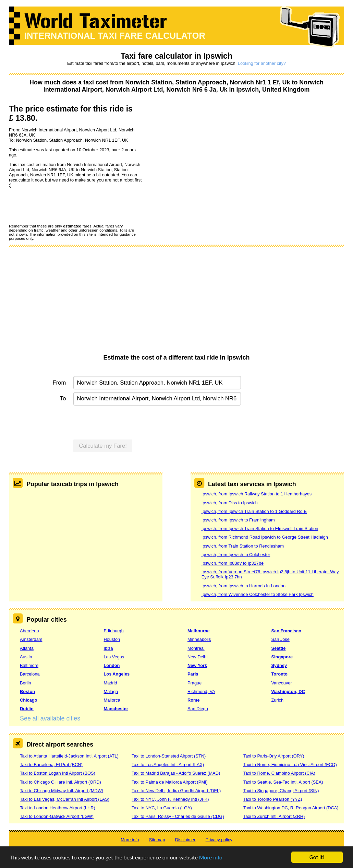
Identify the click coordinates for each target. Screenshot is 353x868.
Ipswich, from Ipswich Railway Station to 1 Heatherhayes (257, 494)
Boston (27, 691)
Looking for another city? (262, 63)
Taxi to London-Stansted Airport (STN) (169, 756)
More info (211, 858)
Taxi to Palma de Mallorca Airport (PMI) (170, 782)
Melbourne (199, 631)
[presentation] (61, 206)
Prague (194, 683)
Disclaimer (185, 840)
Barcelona (30, 674)
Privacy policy (219, 840)
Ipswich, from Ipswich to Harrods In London (244, 586)
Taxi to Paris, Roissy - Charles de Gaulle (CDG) (178, 816)
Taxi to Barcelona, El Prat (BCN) (51, 765)
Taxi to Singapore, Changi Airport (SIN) (281, 791)
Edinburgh (114, 631)
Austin (26, 657)
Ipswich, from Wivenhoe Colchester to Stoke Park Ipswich (258, 594)
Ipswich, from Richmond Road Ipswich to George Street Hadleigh (265, 537)
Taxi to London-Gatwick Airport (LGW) (57, 816)
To (63, 398)
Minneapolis (199, 639)
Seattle (279, 648)
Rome (194, 700)
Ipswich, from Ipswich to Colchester (236, 555)
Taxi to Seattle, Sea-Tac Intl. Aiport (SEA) (283, 782)
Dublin (27, 709)
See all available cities (50, 718)
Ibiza (108, 648)
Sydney (279, 665)
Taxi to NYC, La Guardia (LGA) (162, 808)
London (112, 665)
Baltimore (29, 665)
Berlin (26, 683)
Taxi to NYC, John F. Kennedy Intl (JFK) (170, 799)
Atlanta (27, 648)
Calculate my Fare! (103, 446)
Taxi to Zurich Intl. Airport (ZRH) (274, 816)
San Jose (281, 639)
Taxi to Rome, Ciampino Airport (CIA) (279, 773)
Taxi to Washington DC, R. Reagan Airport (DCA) (291, 808)
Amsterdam (31, 639)
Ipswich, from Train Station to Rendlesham (243, 546)
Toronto (279, 674)
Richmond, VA (201, 691)
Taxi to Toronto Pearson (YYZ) (273, 799)
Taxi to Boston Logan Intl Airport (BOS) (58, 773)
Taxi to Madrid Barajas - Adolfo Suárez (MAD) (176, 773)
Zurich (278, 700)
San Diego (198, 709)
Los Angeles (117, 674)
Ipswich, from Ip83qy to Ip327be (233, 563)
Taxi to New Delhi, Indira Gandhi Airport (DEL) (176, 791)
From (59, 383)
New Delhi (197, 657)
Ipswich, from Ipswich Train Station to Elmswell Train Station (260, 529)
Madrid (111, 683)
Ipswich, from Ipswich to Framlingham (238, 520)
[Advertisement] (176, 303)
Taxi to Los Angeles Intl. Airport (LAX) (168, 765)
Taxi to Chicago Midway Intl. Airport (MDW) (62, 791)
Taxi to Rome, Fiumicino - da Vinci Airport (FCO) (290, 765)
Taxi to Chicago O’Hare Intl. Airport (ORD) (60, 782)
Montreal (196, 648)
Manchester (116, 709)
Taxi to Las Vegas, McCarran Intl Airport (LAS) (65, 799)
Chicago (28, 700)
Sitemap (157, 840)
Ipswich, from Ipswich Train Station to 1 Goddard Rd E (254, 511)
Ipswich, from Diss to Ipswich (230, 503)
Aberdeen (29, 631)
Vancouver (282, 683)
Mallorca (112, 700)
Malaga (111, 691)
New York (197, 665)
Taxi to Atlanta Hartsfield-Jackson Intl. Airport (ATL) (69, 756)
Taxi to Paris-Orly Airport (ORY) (274, 756)
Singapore (282, 657)
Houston (112, 639)
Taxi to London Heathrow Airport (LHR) (58, 808)
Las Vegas (114, 657)
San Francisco (286, 631)
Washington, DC (288, 691)
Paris (193, 674)
